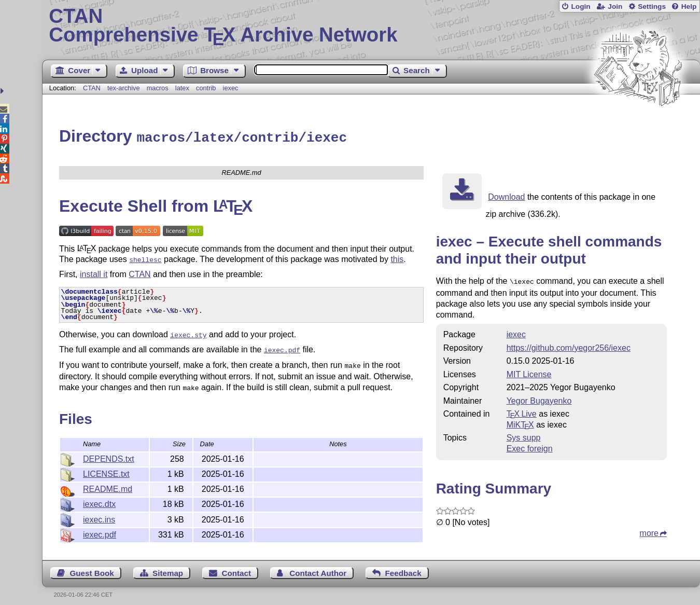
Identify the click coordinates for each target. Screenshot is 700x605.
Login (580, 6)
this (397, 258)
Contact (236, 567)
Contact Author (318, 567)
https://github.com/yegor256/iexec (569, 345)
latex (182, 88)
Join (615, 6)
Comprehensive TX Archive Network (371, 26)
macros (158, 88)
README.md (108, 482)
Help (689, 6)
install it (94, 272)
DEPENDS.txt (109, 452)
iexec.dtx (99, 497)
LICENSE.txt (106, 467)
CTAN (92, 88)
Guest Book (92, 567)
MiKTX (520, 422)
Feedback (403, 567)
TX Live (522, 411)
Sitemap (168, 567)
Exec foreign (530, 446)
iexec (231, 88)
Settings (652, 6)
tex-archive (124, 88)
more (649, 531)
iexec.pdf (100, 528)
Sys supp (524, 435)
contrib (206, 88)
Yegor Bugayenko (539, 398)
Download (506, 195)
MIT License (529, 372)
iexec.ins (99, 513)
